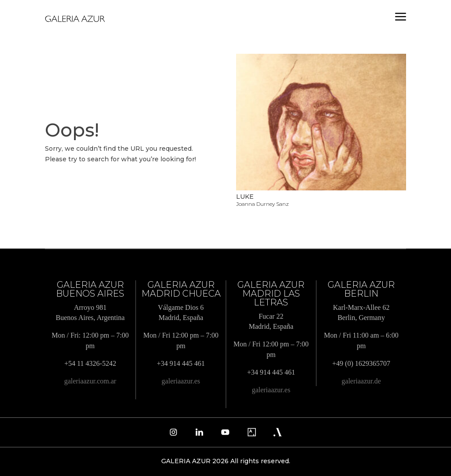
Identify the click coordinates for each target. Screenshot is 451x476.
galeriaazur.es (181, 381)
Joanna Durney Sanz (262, 204)
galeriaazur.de (361, 381)
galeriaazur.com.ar (90, 381)
